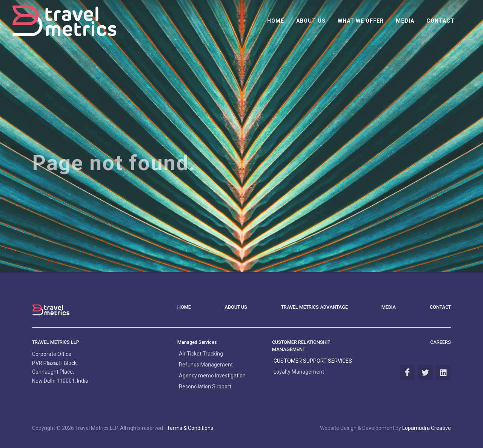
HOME (184, 307)
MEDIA (389, 307)
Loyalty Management (299, 372)
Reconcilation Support (205, 386)
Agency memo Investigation (212, 376)
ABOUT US (236, 307)
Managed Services (197, 342)
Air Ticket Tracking (201, 354)
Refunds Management (206, 365)
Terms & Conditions (190, 428)
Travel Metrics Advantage (315, 307)
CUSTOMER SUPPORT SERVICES (313, 361)
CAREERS (441, 342)
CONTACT (440, 307)
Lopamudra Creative (427, 428)
